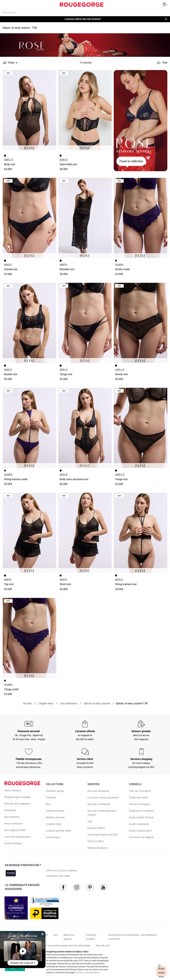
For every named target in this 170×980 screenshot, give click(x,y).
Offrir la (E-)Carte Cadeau (62, 871)
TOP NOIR (9, 584)
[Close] (166, 19)
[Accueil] (27, 704)
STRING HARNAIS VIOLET (16, 479)
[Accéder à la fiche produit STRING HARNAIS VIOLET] (29, 428)
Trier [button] (165, 63)
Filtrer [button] (11, 63)
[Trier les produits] (161, 63)
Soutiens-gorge (55, 791)
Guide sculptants (139, 824)
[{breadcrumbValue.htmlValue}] (97, 704)
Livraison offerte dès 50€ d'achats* (83, 19)
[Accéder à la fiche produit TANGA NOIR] (85, 323)
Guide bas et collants (141, 811)
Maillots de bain (55, 817)
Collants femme (55, 811)
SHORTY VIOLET (122, 269)
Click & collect (96, 841)
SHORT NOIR (65, 584)
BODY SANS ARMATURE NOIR (74, 479)
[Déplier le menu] (6, 5)
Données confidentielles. (87, 973)
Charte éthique (13, 843)
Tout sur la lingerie (140, 791)
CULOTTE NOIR (11, 269)
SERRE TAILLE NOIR (68, 164)
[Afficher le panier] (165, 4)
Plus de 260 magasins (17, 804)
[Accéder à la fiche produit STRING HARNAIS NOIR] (141, 533)
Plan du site (103, 946)
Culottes (51, 798)
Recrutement (12, 817)
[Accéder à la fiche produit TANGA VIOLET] (29, 638)
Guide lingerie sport (141, 831)
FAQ (90, 821)
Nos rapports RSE (15, 830)
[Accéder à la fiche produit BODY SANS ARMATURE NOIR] (85, 428)
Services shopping (98, 791)
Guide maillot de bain (141, 817)
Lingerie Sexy (54, 824)
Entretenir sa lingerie (141, 837)
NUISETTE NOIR (67, 269)
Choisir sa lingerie (140, 804)
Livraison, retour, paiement (103, 798)
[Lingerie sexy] (46, 704)
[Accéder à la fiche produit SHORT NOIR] (85, 533)
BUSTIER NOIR (11, 374)
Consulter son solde (58, 876)
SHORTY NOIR (121, 374)
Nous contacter (14, 824)
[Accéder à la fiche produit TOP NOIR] (29, 533)
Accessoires (53, 837)
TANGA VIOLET (11, 689)
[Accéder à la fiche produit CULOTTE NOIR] (29, 218)
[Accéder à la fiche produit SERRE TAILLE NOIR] (85, 110)
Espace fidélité (96, 828)
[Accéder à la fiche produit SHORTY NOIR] (141, 323)
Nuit (48, 804)
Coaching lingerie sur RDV (103, 835)
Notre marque (13, 790)
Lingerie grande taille (58, 831)
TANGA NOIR (66, 374)
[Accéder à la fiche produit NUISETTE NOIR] (85, 218)
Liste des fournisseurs (18, 837)
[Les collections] (68, 704)
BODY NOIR (10, 164)
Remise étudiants (98, 848)
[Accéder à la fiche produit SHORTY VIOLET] (141, 218)
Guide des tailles (139, 798)
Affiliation (10, 810)
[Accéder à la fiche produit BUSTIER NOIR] (29, 323)
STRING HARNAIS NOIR (126, 584)
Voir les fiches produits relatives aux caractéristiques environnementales (47, 946)
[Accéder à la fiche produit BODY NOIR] (29, 110)
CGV (56, 935)
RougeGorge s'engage (17, 797)
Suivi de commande (99, 804)
